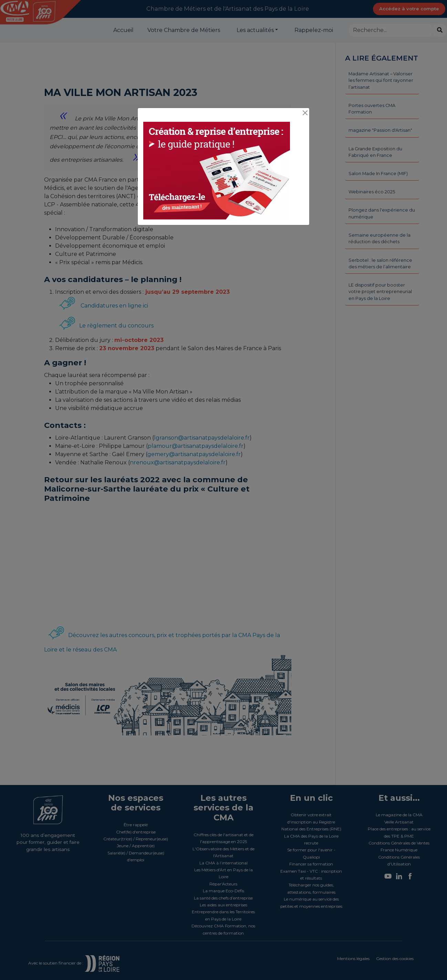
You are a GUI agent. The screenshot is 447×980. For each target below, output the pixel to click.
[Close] (305, 113)
